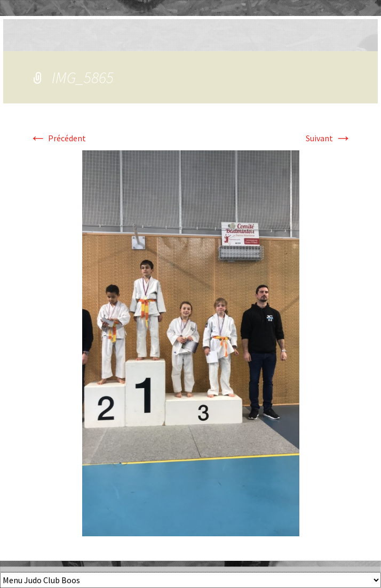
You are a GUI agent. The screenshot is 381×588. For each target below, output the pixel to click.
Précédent (58, 138)
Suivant (329, 138)
